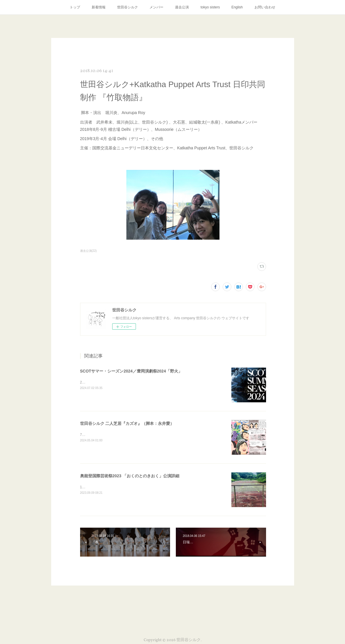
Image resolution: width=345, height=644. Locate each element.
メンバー (156, 7)
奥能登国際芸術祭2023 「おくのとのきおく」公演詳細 (130, 476)
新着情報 (99, 7)
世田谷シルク (128, 7)
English (237, 7)
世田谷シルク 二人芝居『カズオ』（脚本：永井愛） (127, 423)
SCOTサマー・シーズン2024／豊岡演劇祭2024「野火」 (131, 371)
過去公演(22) (88, 251)
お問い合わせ (265, 7)
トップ (75, 7)
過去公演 (182, 7)
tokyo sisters (210, 7)
